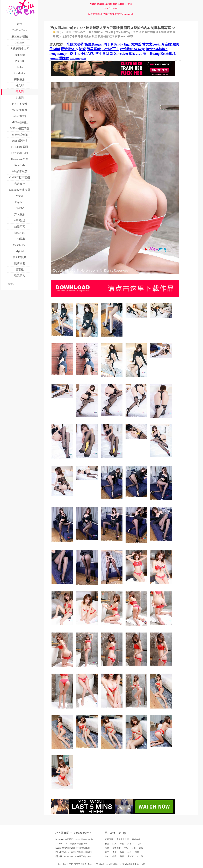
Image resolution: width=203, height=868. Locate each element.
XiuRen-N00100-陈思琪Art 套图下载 (71, 844)
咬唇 (100, 36)
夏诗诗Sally (69, 49)
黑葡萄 (130, 856)
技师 (107, 848)
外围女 (130, 844)
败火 (141, 848)
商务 (126, 848)
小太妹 (140, 856)
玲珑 (141, 32)
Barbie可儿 (111, 49)
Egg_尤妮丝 (133, 44)
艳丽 (106, 36)
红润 (112, 36)
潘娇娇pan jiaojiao (72, 58)
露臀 (153, 32)
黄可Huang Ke (154, 54)
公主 (135, 32)
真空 (107, 852)
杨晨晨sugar (94, 44)
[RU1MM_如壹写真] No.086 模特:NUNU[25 (75, 839)
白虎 (114, 844)
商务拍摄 (161, 32)
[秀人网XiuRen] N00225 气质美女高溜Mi (74, 852)
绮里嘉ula (94, 49)
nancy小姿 (65, 54)
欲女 (107, 856)
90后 (129, 852)
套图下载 (109, 839)
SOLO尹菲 (127, 36)
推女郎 (113, 864)
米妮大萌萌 (75, 44)
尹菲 (118, 36)
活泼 (169, 32)
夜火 (59, 36)
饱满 (114, 852)
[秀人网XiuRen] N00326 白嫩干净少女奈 (73, 856)
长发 (107, 844)
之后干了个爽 (70, 36)
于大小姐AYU (84, 54)
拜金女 (87, 36)
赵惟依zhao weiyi (133, 49)
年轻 (122, 844)
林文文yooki (151, 44)
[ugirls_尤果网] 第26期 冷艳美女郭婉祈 (73, 848)
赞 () (58, 32)
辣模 (80, 36)
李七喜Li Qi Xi (106, 54)
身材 (137, 852)
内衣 (139, 844)
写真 (122, 852)
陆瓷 (82, 49)
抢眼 (114, 856)
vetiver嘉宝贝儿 (130, 54)
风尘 (95, 36)
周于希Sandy (113, 44)
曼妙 (122, 856)
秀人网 (109, 32)
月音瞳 (166, 44)
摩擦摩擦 (117, 848)
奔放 (147, 32)
